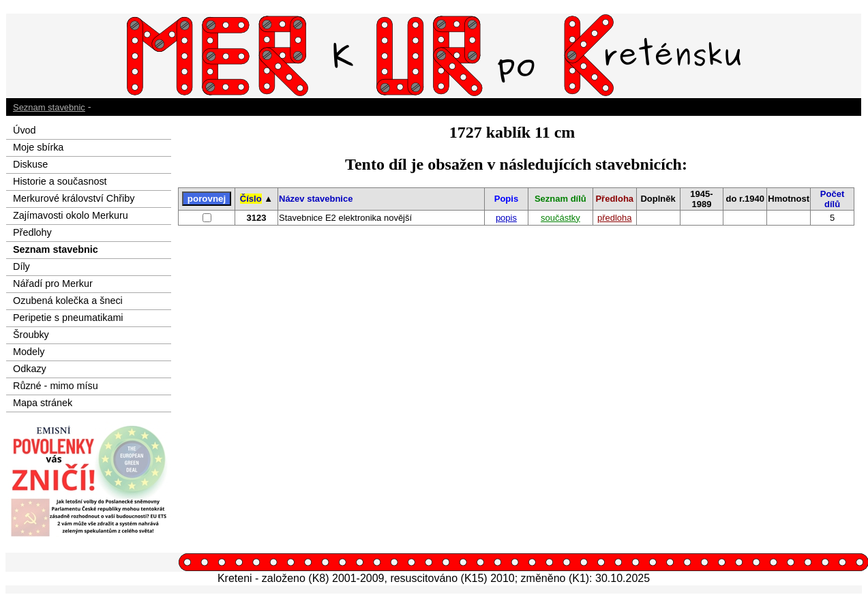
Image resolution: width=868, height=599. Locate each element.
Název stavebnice (316, 199)
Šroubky (31, 335)
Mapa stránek (43, 403)
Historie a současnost (60, 181)
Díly (21, 266)
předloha (615, 218)
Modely (29, 352)
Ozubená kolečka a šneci (68, 301)
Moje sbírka (38, 147)
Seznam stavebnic (49, 107)
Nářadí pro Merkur (53, 283)
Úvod (25, 130)
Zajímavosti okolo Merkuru (71, 215)
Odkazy (30, 369)
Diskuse (30, 164)
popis (506, 218)
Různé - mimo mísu (56, 386)
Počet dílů (832, 199)
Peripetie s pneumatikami (68, 318)
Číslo (251, 199)
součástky (560, 218)
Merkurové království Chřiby (74, 198)
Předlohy (32, 232)
